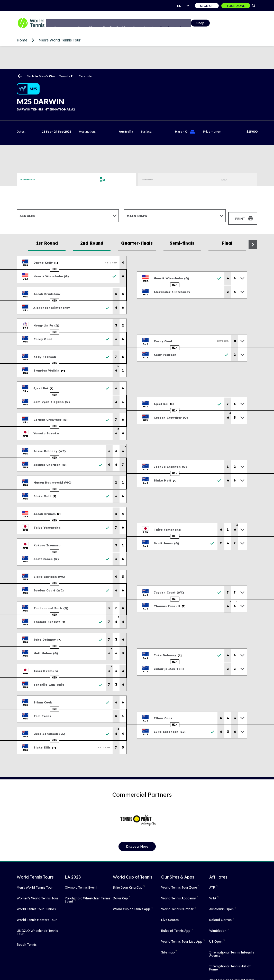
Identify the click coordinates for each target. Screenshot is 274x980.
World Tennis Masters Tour (37, 916)
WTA (213, 894)
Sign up (207, 6)
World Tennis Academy (179, 894)
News (160, 24)
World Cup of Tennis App (131, 905)
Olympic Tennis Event (81, 884)
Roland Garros (220, 916)
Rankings (144, 24)
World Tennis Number (177, 905)
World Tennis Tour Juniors (36, 905)
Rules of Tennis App (176, 927)
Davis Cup (120, 894)
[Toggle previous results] (242, 274)
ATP (212, 884)
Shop (228, 24)
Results (127, 24)
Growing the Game (202, 24)
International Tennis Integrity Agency (232, 950)
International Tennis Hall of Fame (230, 964)
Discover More (137, 843)
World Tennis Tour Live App (182, 938)
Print (240, 216)
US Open (216, 938)
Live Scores (170, 916)
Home (22, 40)
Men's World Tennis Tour (60, 40)
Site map (168, 948)
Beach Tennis (27, 941)
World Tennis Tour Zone (179, 884)
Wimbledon (218, 927)
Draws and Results (37, 180)
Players (111, 24)
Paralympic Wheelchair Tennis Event (88, 896)
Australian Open (221, 905)
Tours (97, 24)
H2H (54, 265)
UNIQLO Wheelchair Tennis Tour (37, 928)
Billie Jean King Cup (128, 884)
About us (176, 24)
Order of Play (154, 180)
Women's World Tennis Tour (38, 894)
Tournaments (77, 24)
